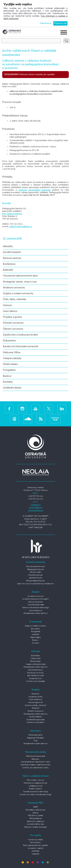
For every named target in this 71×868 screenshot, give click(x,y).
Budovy (7, 376)
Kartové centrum (12, 258)
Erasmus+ (35, 759)
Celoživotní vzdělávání (35, 821)
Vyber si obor (35, 658)
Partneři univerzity (13, 323)
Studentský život (35, 679)
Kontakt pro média (36, 840)
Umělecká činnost (36, 786)
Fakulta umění (35, 572)
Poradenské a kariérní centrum (35, 613)
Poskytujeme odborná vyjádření (36, 845)
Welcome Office (12, 352)
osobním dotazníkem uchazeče (35, 190)
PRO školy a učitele (35, 816)
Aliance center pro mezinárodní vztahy (36, 762)
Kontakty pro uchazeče (36, 681)
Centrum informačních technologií (36, 608)
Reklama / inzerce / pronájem (36, 827)
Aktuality (8, 246)
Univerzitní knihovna (36, 596)
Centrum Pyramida (35, 602)
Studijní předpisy (36, 717)
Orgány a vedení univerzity (18, 293)
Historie (7, 305)
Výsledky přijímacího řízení (36, 664)
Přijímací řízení (35, 661)
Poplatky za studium (36, 711)
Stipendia (36, 708)
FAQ (36, 741)
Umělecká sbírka (12, 388)
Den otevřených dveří (35, 676)
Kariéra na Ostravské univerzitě (20, 346)
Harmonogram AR (36, 702)
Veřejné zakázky (12, 358)
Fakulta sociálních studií (35, 566)
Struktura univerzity (14, 288)
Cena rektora (10, 311)
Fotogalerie (9, 370)
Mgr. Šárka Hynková (12, 214)
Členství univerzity (13, 329)
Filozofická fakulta (35, 575)
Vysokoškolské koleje (35, 605)
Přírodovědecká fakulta (35, 581)
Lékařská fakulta (35, 578)
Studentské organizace (35, 720)
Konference (9, 264)
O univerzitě (12, 239)
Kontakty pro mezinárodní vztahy (35, 768)
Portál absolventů (35, 735)
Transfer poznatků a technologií (36, 792)
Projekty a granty (12, 317)
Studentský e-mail (35, 697)
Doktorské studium (35, 670)
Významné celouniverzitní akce (20, 276)
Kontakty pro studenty (36, 722)
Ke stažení (36, 851)
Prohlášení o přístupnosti (35, 810)
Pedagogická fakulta (35, 569)
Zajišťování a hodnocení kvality (20, 335)
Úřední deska (10, 364)
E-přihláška (35, 656)
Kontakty (8, 382)
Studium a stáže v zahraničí (35, 705)
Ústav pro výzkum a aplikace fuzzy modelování (35, 584)
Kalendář (8, 270)
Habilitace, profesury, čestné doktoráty (35, 765)
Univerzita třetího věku (35, 824)
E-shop (35, 813)
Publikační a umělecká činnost (35, 783)
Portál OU (35, 694)
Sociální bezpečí (12, 252)
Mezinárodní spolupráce (35, 756)
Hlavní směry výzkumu (35, 780)
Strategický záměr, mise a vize (20, 282)
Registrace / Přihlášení (35, 738)
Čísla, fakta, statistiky (15, 299)
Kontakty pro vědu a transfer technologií (35, 795)
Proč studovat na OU (35, 673)
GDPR (35, 807)
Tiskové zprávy (36, 842)
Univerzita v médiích (36, 848)
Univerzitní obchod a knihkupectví (35, 599)
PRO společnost (36, 818)
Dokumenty (9, 341)
